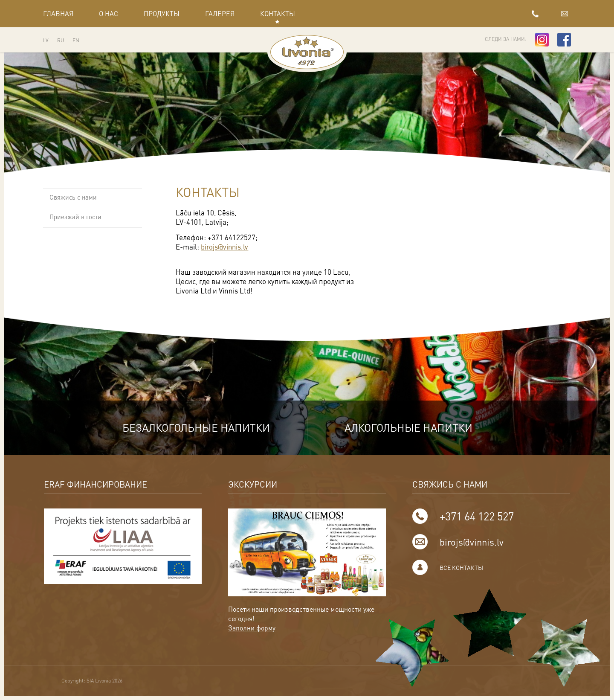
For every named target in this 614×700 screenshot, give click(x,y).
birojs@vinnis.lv (548, 13)
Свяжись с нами (73, 198)
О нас (109, 13)
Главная (58, 13)
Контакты (278, 13)
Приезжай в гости (75, 217)
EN (76, 40)
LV (46, 40)
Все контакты (462, 568)
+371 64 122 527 (468, 13)
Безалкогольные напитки (193, 428)
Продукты (162, 13)
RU (61, 40)
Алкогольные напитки (411, 428)
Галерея (220, 13)
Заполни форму (252, 628)
